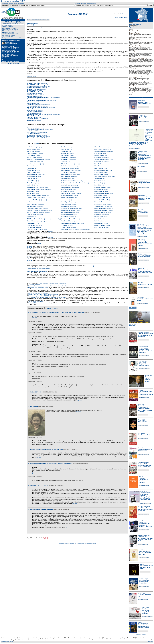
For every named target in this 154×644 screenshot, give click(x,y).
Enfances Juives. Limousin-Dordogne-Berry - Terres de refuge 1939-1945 (145, 409)
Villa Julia (30, 120)
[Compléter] (51, 232)
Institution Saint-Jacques (35, 131)
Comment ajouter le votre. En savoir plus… (39, 269)
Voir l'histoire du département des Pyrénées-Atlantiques (40, 28)
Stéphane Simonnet (144, 332)
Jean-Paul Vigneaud (144, 462)
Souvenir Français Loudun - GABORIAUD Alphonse (43, 294)
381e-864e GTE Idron (33, 89)
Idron (44, 89)
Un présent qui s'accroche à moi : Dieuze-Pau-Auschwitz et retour (145, 243)
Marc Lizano (142, 363)
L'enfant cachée (144, 365)
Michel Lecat (146, 609)
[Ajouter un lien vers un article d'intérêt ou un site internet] (52, 283)
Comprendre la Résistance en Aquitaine (143, 481)
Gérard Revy (141, 210)
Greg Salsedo (143, 364)
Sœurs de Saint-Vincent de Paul (37, 138)
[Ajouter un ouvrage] (141, 634)
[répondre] (35, 317)
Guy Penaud (142, 196)
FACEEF (141, 390)
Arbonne (48, 137)
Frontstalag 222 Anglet (34, 106)
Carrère (43, 95)
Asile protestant (32, 128)
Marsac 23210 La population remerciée (40, 303)
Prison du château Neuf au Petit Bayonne (40, 114)
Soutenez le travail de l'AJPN (13, 1)
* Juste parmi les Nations (7, 642)
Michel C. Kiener (143, 117)
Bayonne (57, 98)
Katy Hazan (141, 269)
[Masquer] (36, 25)
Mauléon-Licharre (49, 130)
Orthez (42, 112)
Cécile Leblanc (142, 420)
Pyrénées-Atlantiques (136, 27)
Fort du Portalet (32, 105)
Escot (42, 93)
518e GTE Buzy (32, 91)
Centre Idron (31, 103)
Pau (44, 102)
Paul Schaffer (142, 101)
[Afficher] (35, 24)
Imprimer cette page (13, 63)
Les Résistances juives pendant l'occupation (144, 582)
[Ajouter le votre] (90, 266)
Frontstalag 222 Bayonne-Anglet (37, 107)
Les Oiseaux (31, 134)
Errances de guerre (145, 118)
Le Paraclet (31, 132)
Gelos (39, 134)
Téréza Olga (148, 376)
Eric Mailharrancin (143, 283)
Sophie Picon (141, 593)
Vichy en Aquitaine (144, 257)
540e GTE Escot (32, 93)
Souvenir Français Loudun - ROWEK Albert (40, 296)
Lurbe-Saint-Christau (45, 105)
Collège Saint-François (34, 129)
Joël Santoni (133, 324)
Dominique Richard (143, 211)
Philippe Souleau (143, 254)
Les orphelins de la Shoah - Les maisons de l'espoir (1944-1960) (145, 271)
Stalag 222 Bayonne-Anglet (35, 119)
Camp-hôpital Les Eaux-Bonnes (37, 100)
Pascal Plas (142, 115)
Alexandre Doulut (143, 347)
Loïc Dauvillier (143, 361)
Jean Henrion (141, 297)
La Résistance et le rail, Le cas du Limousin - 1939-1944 (145, 525)
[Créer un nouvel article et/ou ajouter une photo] (38, 20)
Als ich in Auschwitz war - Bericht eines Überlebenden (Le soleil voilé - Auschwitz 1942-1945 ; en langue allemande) (145, 229)
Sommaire (30, 24)
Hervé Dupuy (146, 608)
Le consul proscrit (148, 380)
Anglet (46, 106)
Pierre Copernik (141, 167)
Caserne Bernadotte (33, 102)
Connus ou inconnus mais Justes (38, 287)
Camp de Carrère (32, 95)
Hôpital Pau (31, 109)
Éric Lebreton (141, 434)
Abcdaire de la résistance (145, 168)
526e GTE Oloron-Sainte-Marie (36, 92)
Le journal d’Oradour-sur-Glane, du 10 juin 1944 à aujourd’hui (145, 465)
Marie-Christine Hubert (144, 535)
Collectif (140, 622)
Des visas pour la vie (144, 435)
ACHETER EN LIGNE (143, 107)
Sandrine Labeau (143, 348)
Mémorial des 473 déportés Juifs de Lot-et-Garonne (145, 351)
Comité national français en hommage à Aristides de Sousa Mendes (48, 286)
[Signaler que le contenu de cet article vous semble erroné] (78, 543)
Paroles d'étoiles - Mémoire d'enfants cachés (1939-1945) (144, 626)
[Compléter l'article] (32, 36)
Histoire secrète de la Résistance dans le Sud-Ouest (145, 198)
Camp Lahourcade (33, 99)
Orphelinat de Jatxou (33, 135)
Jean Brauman (142, 154)
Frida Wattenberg (143, 153)
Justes (36, 143)
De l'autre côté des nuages (36, 301)
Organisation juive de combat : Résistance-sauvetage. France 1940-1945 (145, 158)
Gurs (55, 85)
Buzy (41, 91)
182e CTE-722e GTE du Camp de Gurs (39, 85)
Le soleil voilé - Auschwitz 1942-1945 (145, 103)
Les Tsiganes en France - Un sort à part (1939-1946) (145, 540)
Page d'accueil (4, 12)
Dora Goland (141, 240)
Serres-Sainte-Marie (42, 132)
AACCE (142, 564)
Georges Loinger (143, 152)
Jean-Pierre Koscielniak (144, 255)
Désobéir (132, 326)
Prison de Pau (31, 113)
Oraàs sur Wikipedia (34, 285)
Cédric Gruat (141, 419)
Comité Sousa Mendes (144, 448)
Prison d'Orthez (32, 112)
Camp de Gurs (31, 96)
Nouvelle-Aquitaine (135, 24)
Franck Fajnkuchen (144, 550)
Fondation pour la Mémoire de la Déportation (149, 131)
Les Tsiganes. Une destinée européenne (145, 183)
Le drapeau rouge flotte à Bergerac (146, 612)
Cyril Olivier (142, 478)
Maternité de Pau (32, 110)
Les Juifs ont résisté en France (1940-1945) (146, 567)
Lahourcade (45, 99)
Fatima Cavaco (147, 378)
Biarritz (48, 116)
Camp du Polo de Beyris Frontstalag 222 (39, 98)
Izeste (45, 84)
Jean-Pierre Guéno (143, 623)
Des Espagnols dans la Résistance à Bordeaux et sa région (146, 393)
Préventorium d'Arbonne (35, 136)
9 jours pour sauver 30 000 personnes (145, 450)
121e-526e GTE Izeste (34, 83)
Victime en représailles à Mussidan (38, 293)
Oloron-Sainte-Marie (54, 92)
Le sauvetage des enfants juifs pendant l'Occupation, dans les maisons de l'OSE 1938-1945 (146, 496)
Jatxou (45, 135)
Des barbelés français (145, 284)
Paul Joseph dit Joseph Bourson (37, 272)
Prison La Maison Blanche (35, 116)
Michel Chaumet (143, 477)
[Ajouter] (39, 243)
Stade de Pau (31, 117)
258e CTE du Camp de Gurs (36, 88)
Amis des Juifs (143, 422)
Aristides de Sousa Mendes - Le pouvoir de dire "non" (146, 509)
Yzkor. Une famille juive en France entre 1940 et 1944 (145, 553)
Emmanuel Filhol (142, 537)
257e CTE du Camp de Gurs (36, 86)
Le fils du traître (143, 213)
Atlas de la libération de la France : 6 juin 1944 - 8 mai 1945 (146, 335)
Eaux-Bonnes (53, 100)
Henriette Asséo (143, 181)
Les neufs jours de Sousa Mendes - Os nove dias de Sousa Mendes (48, 297)
